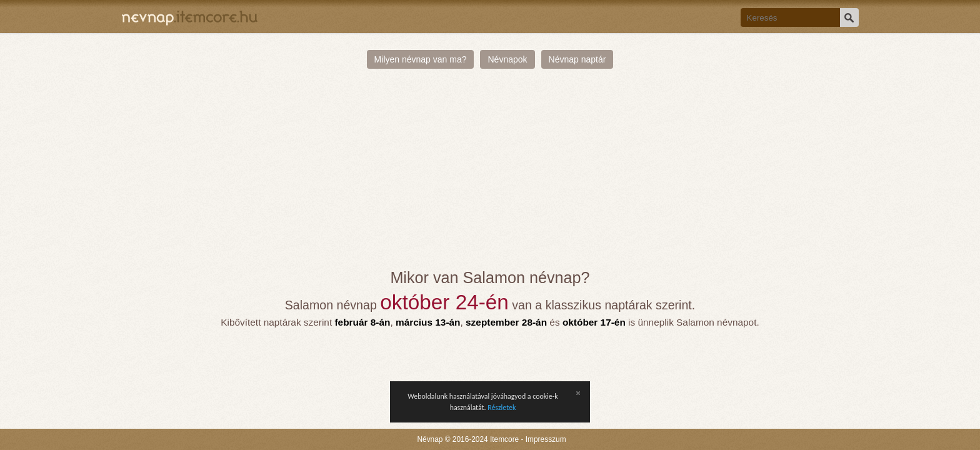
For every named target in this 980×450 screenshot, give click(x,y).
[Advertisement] (490, 175)
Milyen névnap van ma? (421, 59)
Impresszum (546, 439)
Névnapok (507, 59)
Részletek (502, 407)
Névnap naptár (577, 59)
